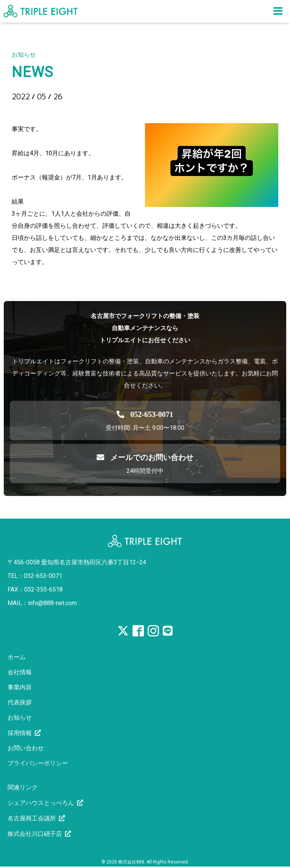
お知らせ (20, 717)
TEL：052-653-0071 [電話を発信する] (35, 576)
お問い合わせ (26, 748)
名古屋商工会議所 (32, 818)
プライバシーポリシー (38, 763)
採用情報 (20, 733)
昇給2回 (31, 110)
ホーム (17, 657)
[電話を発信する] (145, 414)
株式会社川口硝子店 (35, 834)
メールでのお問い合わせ (145, 457)
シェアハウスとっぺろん (41, 803)
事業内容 (20, 687)
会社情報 (20, 672)
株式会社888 (131, 862)
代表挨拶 (20, 702)
